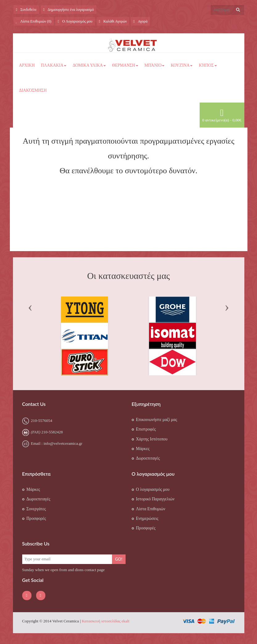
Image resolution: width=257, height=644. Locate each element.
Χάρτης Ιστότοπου (152, 439)
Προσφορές (36, 518)
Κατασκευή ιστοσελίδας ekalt (106, 621)
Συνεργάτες (36, 509)
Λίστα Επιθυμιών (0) (34, 21)
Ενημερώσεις (147, 518)
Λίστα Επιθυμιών (151, 509)
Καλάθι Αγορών (113, 21)
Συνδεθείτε (26, 10)
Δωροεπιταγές (148, 458)
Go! (119, 559)
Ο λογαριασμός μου (153, 489)
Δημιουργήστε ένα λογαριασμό (68, 10)
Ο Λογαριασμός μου (75, 21)
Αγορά (140, 21)
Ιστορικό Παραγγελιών (155, 499)
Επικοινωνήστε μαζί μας (157, 420)
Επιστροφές (146, 429)
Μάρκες (143, 449)
